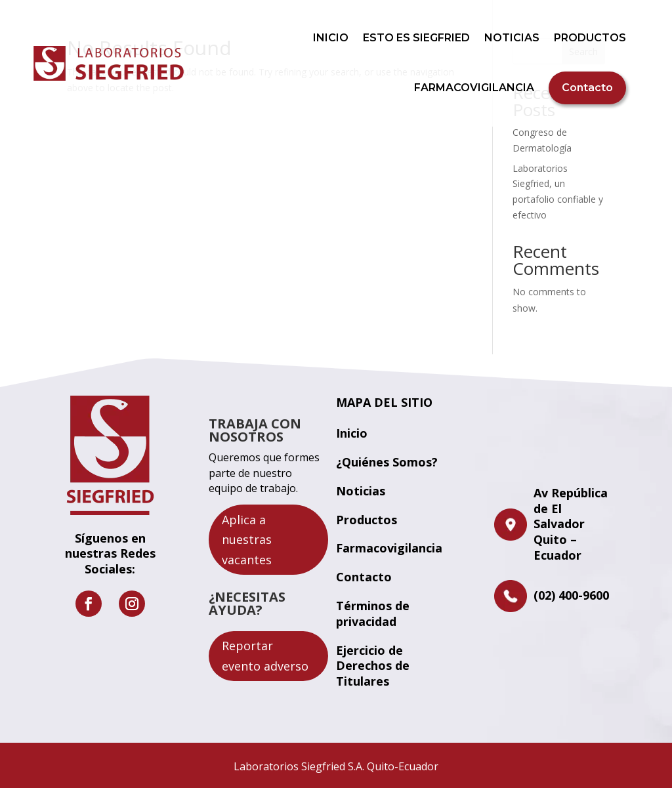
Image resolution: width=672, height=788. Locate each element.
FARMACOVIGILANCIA (474, 88)
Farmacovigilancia (389, 548)
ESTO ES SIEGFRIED (416, 38)
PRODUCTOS (590, 38)
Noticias (361, 491)
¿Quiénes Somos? (387, 462)
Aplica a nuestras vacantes (247, 540)
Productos (367, 520)
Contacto (587, 88)
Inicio (352, 433)
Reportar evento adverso (265, 656)
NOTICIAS (512, 38)
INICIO (331, 38)
